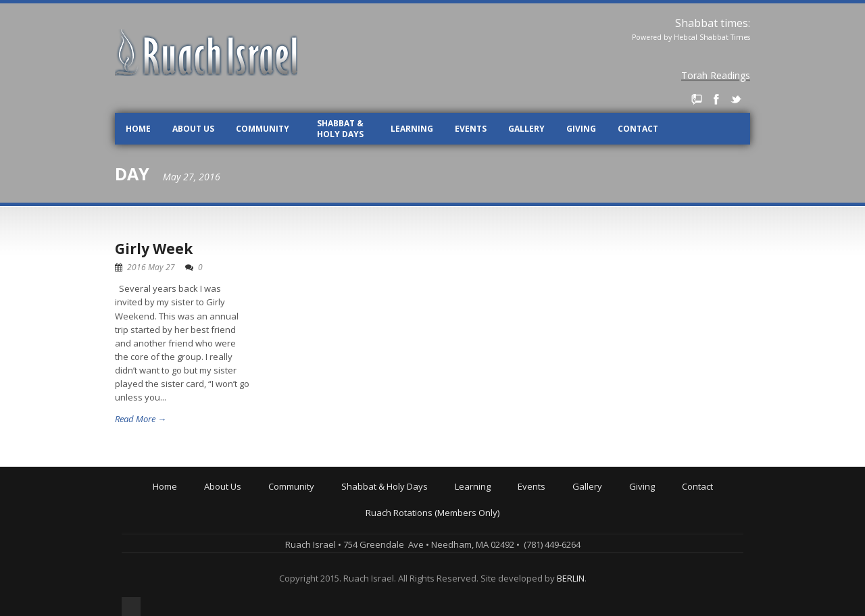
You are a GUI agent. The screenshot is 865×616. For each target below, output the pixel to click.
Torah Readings (716, 75)
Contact (638, 129)
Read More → (141, 419)
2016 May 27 (151, 267)
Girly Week (154, 249)
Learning (412, 129)
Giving (581, 129)
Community (263, 129)
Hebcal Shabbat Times (712, 37)
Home (138, 129)
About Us (193, 129)
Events (471, 129)
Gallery (526, 129)
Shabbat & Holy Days (340, 129)
